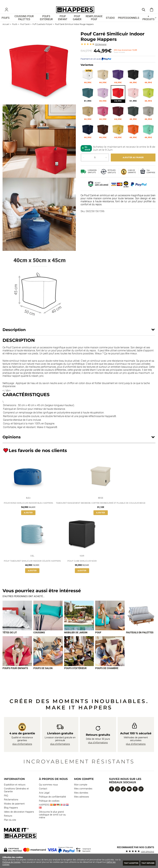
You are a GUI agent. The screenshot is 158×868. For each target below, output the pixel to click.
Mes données (81, 799)
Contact (43, 795)
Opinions (101, 49)
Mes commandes (83, 795)
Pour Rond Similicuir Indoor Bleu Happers (28, 508)
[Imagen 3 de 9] (79, 622)
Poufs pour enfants (15, 675)
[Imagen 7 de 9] (48, 658)
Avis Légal (44, 799)
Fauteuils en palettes (140, 639)
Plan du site (10, 826)
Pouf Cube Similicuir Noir (82, 567)
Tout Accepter (125, 863)
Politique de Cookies (17, 862)
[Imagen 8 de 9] (79, 658)
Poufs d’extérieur (75, 675)
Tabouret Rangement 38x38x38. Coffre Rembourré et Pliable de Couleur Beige (101, 508)
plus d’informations (22, 751)
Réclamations (11, 806)
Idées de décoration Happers (19, 818)
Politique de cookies (49, 807)
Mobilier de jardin (76, 639)
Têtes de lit (10, 639)
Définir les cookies (11, 864)
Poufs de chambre (107, 675)
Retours (8, 822)
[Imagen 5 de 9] (141, 622)
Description (14, 334)
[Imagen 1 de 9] (17, 622)
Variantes (87, 69)
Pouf (98, 639)
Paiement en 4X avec (96, 64)
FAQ (6, 802)
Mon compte (81, 791)
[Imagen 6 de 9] (17, 658)
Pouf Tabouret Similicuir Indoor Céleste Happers (32, 567)
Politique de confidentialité (52, 803)
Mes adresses (82, 803)
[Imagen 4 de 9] (110, 622)
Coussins (39, 639)
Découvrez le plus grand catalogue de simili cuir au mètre (52, 821)
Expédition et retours (15, 791)
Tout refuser (146, 863)
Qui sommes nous (48, 791)
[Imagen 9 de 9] (110, 658)
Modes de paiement (14, 810)
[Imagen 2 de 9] (48, 622)
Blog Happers (11, 814)
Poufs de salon (43, 675)
